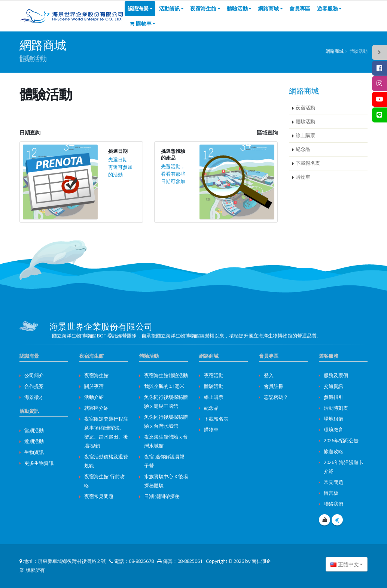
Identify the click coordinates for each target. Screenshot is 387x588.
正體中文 (345, 564)
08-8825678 (141, 561)
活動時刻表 (336, 408)
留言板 (331, 493)
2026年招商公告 (341, 441)
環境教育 (333, 430)
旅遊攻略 (333, 451)
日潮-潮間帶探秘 (162, 496)
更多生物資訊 (39, 463)
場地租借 (333, 419)
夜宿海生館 (203, 8)
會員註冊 (274, 386)
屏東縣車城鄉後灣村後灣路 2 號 (72, 561)
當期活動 (34, 431)
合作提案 (34, 386)
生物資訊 (34, 452)
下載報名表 (308, 163)
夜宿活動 (305, 108)
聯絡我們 (333, 504)
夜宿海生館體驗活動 (166, 375)
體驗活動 (237, 8)
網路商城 (268, 8)
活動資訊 (170, 8)
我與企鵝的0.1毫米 (164, 386)
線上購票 (305, 135)
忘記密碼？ (276, 397)
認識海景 (138, 8)
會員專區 (300, 8)
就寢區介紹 (96, 408)
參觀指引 (333, 397)
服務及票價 (336, 375)
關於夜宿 (94, 386)
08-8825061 (190, 561)
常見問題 (333, 482)
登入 (269, 375)
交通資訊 (333, 386)
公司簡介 (34, 375)
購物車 (141, 23)
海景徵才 (34, 397)
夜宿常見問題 (99, 496)
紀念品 (303, 149)
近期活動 (34, 441)
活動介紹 (94, 397)
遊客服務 (327, 8)
